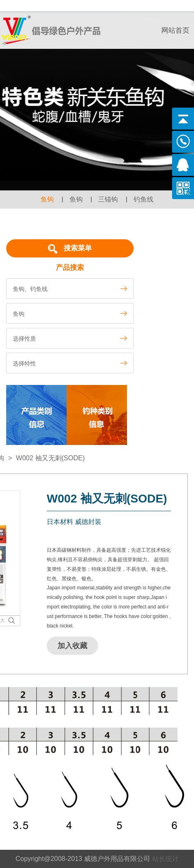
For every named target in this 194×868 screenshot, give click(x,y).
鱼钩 (47, 199)
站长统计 (165, 859)
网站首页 (175, 30)
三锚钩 (108, 199)
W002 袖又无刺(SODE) (50, 458)
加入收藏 (72, 646)
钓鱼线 (144, 199)
